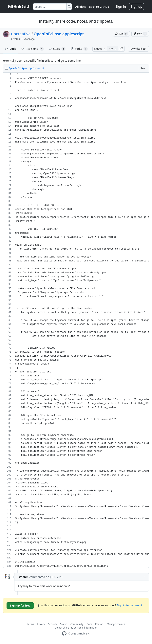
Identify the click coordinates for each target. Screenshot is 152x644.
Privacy (41, 624)
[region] (76, 320)
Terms (31, 624)
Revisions (32, 49)
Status (64, 624)
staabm (23, 577)
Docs (89, 624)
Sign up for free (20, 605)
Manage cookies (116, 624)
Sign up (137, 7)
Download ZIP (138, 49)
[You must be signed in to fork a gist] (140, 34)
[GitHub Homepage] (64, 634)
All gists (80, 7)
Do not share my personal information (76, 628)
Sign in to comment (129, 605)
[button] (121, 49)
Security (53, 624)
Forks (79, 49)
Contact (99, 624)
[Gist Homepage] (19, 7)
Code (11, 49)
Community (77, 624)
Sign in (121, 7)
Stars (57, 49)
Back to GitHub (99, 7)
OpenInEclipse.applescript (59, 34)
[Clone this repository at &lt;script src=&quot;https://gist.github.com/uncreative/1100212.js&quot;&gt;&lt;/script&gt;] (112, 49)
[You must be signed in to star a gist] (121, 34)
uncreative (21, 34)
